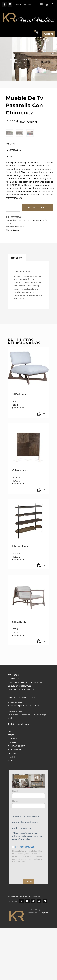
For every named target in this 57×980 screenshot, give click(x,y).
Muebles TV (20, 278)
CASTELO (12, 794)
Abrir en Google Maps (18, 776)
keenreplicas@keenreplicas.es (26, 757)
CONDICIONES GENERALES (19, 738)
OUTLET (11, 783)
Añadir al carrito (37, 259)
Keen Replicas (42, 964)
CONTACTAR (13, 730)
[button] (39, 466)
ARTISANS (12, 787)
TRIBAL (11, 812)
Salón (45, 272)
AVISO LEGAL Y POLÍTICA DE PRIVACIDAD (26, 734)
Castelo (9, 275)
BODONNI (12, 790)
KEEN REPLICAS (15, 801)
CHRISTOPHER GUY (16, 798)
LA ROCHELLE (14, 805)
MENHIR (12, 809)
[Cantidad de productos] (13, 259)
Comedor (37, 272)
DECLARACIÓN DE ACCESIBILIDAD (22, 741)
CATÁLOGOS (13, 727)
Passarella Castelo (25, 272)
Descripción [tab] (17, 309)
